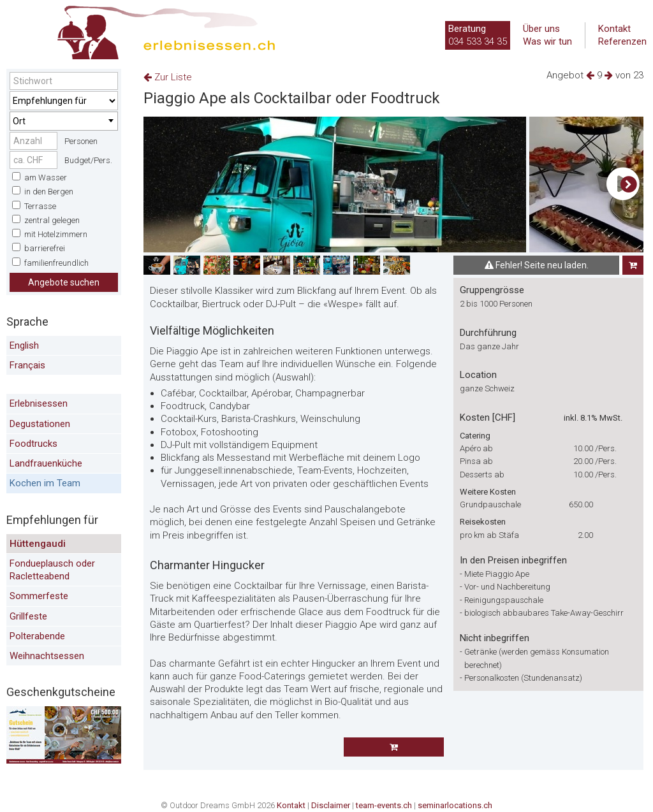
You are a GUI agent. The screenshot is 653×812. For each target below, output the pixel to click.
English (24, 345)
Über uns (541, 29)
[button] (628, 185)
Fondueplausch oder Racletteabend (52, 570)
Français (27, 365)
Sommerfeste (39, 596)
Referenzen (622, 41)
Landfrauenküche (46, 463)
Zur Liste (168, 77)
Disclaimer (331, 805)
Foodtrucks (33, 444)
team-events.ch (384, 805)
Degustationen (40, 424)
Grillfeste (28, 616)
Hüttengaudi (38, 544)
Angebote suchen (64, 282)
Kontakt (614, 29)
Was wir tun (547, 41)
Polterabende (37, 636)
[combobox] (64, 121)
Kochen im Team (45, 483)
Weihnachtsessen (47, 656)
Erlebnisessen (39, 403)
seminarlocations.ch (455, 805)
